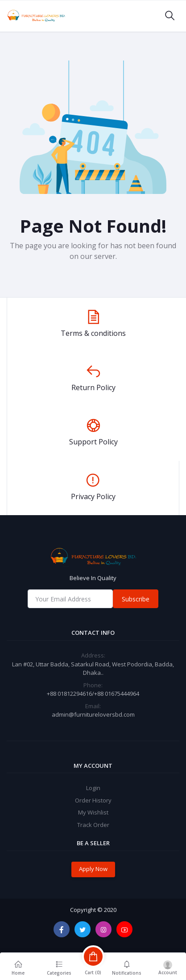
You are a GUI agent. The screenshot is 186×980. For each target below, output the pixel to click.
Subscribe (136, 599)
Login (93, 788)
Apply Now (93, 869)
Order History (93, 800)
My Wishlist (93, 812)
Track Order (93, 825)
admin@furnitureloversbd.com (93, 714)
